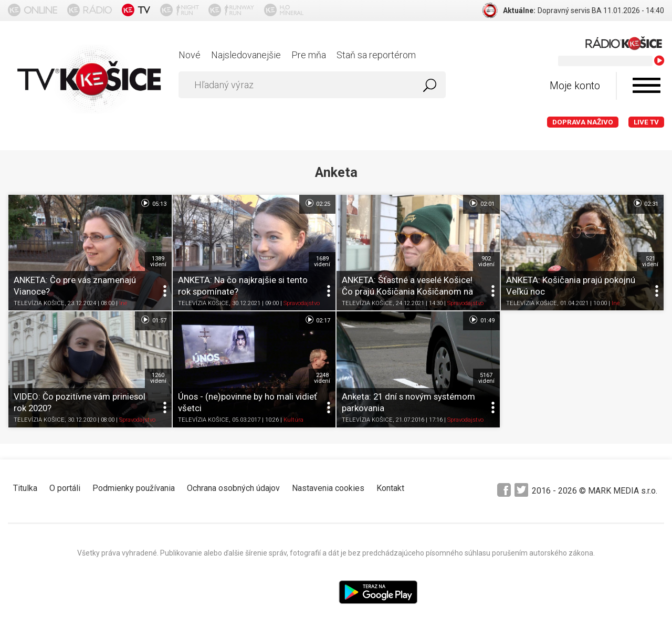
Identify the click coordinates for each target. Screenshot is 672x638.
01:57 (153, 320)
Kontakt (390, 488)
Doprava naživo (583, 122)
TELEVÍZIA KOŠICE (39, 304)
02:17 (317, 320)
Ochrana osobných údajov (233, 488)
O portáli (65, 488)
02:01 (481, 203)
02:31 (645, 203)
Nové (190, 55)
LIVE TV (646, 122)
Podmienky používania (134, 488)
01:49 (481, 320)
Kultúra (293, 420)
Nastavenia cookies (328, 488)
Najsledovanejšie (246, 55)
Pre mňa (309, 55)
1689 (322, 262)
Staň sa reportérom (376, 55)
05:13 (153, 203)
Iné (123, 304)
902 (486, 262)
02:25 (317, 203)
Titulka (25, 488)
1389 (158, 262)
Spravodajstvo (302, 304)
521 (650, 262)
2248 (322, 378)
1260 (158, 378)
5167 (486, 378)
